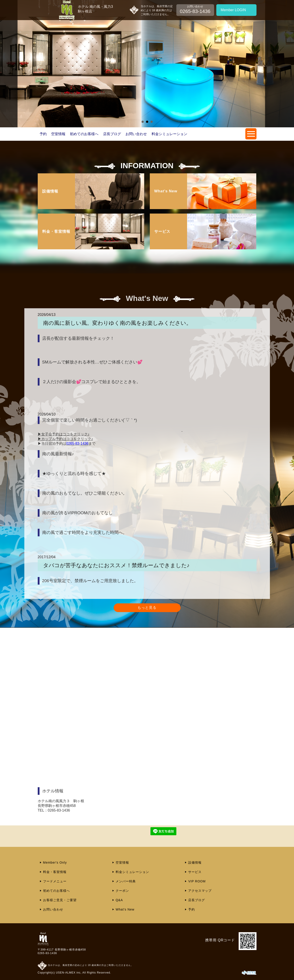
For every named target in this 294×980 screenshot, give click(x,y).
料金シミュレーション (169, 134)
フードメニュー (55, 881)
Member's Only (55, 862)
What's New (125, 909)
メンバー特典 (126, 881)
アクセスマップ (200, 891)
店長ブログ (112, 134)
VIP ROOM (197, 881)
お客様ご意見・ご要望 (60, 900)
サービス (195, 872)
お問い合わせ (136, 134)
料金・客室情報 (55, 872)
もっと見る (147, 608)
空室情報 (58, 134)
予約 (43, 134)
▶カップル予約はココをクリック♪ (65, 439)
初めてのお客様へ (84, 134)
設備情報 (195, 862)
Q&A (119, 900)
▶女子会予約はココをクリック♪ (64, 434)
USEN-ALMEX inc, (69, 973)
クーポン (122, 891)
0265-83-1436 (47, 953)
